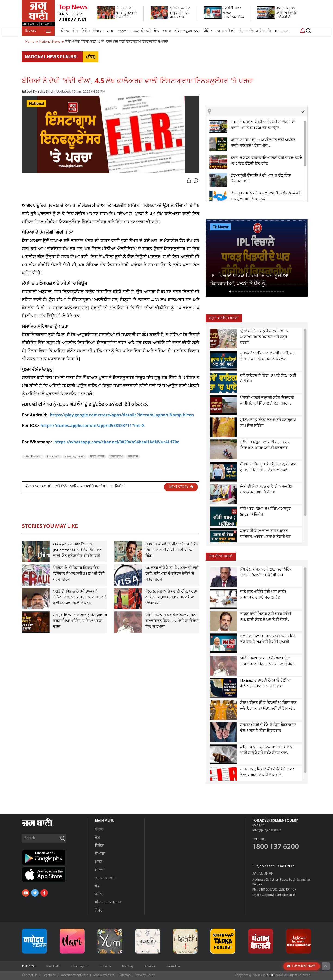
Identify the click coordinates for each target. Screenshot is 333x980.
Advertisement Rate (75, 975)
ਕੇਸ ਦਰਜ (133, 457)
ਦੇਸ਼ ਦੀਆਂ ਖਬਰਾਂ (221, 556)
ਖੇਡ (157, 31)
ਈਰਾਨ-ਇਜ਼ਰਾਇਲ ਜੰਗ (255, 31)
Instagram (53, 457)
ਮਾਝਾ (111, 31)
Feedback (49, 975)
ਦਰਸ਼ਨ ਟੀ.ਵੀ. (225, 31)
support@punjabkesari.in (278, 895)
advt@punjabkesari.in (267, 830)
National (36, 104)
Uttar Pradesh (33, 457)
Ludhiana (105, 966)
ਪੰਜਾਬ (65, 31)
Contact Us (30, 975)
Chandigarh (79, 966)
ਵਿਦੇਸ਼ (86, 31)
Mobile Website (104, 975)
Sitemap (125, 975)
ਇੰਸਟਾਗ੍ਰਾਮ (116, 457)
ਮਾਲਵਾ (123, 31)
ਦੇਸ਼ (75, 31)
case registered (75, 457)
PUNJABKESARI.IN (271, 975)
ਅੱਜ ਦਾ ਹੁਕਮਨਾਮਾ (188, 31)
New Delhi (53, 966)
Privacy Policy (145, 975)
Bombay (128, 966)
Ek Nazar (220, 227)
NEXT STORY (181, 487)
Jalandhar (174, 966)
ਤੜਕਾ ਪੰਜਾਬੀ (141, 31)
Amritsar (150, 966)
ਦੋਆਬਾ (99, 31)
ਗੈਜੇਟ (208, 31)
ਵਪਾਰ (167, 31)
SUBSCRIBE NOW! (301, 966)
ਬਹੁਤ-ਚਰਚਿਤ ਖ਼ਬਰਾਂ (224, 318)
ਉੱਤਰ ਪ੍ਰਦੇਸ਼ (97, 457)
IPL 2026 (282, 31)
